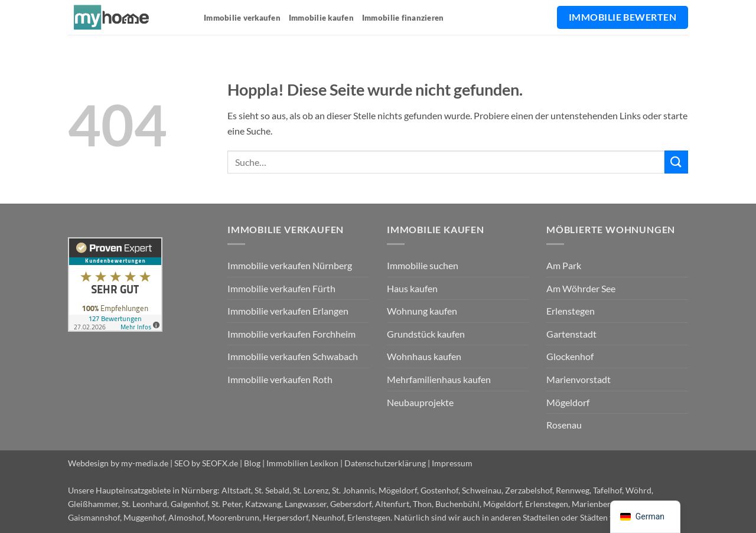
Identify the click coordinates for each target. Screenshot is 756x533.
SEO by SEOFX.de (206, 463)
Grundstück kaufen (426, 334)
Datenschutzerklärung (385, 463)
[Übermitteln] (676, 162)
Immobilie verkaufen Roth (280, 379)
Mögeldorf (568, 402)
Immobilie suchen (423, 265)
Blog (252, 463)
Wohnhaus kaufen (424, 356)
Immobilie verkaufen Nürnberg (290, 265)
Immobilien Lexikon (302, 463)
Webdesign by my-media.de (118, 463)
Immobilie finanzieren (403, 18)
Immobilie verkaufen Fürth (281, 288)
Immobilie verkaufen (242, 18)
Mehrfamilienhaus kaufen (439, 379)
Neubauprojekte (420, 402)
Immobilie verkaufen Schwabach (293, 356)
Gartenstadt (571, 334)
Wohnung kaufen (422, 311)
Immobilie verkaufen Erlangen (288, 311)
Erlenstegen (571, 311)
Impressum (452, 463)
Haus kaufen (412, 288)
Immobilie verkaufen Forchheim (291, 334)
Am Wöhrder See (581, 288)
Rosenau (564, 425)
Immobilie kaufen (321, 18)
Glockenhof (570, 356)
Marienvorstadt (579, 379)
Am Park (564, 265)
